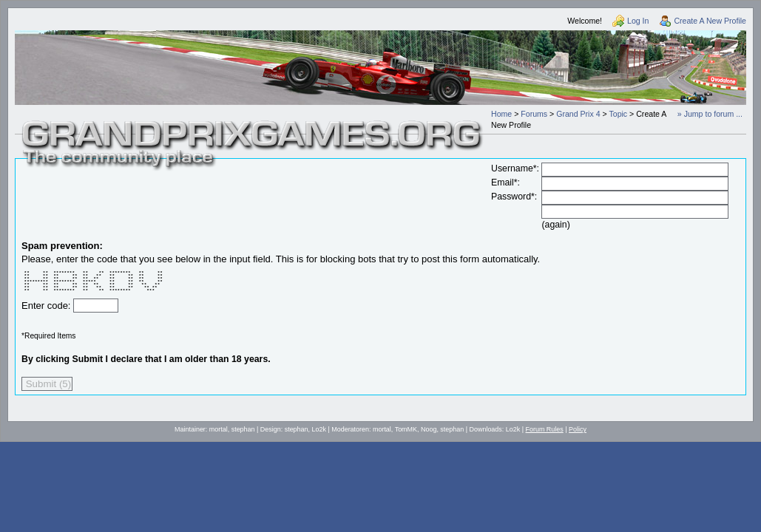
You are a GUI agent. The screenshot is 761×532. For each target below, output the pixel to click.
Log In (638, 21)
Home (501, 114)
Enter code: (47, 306)
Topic (618, 114)
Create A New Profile (710, 21)
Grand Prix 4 (578, 114)
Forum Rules (545, 429)
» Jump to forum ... (710, 114)
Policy (578, 429)
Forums (534, 114)
